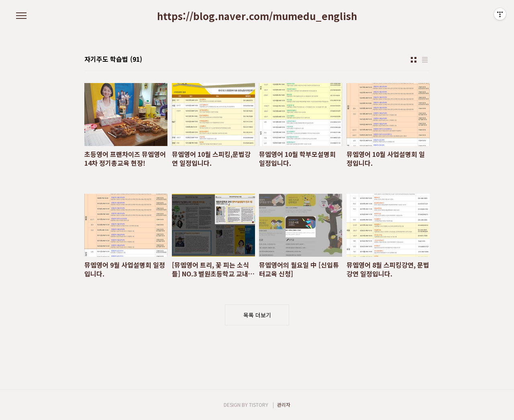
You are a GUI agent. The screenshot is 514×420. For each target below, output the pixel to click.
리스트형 (425, 60)
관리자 (284, 405)
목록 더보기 (257, 315)
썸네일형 (414, 60)
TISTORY (259, 405)
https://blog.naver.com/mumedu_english (257, 16)
